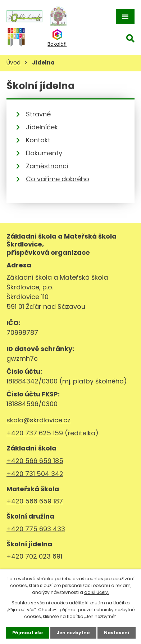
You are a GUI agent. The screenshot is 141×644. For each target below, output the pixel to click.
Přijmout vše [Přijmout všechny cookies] (28, 633)
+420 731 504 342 (35, 474)
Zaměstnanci (47, 166)
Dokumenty (44, 153)
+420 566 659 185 (35, 461)
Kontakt (38, 140)
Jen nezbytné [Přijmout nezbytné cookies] (73, 633)
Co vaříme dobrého (58, 179)
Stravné (38, 114)
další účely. (97, 592)
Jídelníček (42, 127)
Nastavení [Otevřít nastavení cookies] (117, 633)
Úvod (13, 63)
